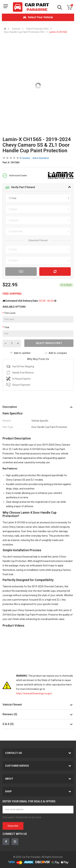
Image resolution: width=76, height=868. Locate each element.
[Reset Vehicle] (55, 272)
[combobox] (38, 198)
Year (7, 327)
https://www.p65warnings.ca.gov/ (34, 693)
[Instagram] (15, 842)
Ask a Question (41, 158)
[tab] (38, 187)
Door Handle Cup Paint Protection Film (24, 32)
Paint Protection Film (37, 29)
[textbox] (14, 198)
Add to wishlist (20, 353)
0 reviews (25, 158)
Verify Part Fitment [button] (20, 187)
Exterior (16, 29)
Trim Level (10, 313)
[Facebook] (6, 842)
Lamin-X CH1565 (58, 32)
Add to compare (56, 353)
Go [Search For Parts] (21, 272)
